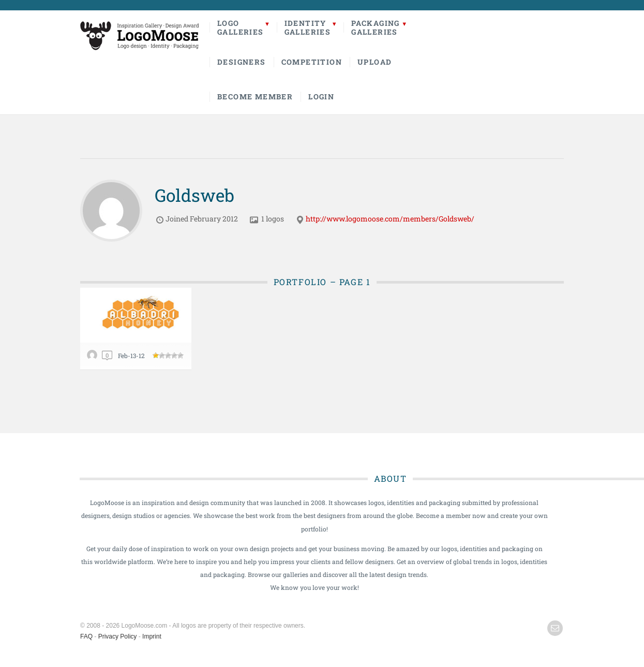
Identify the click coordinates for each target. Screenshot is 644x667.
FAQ (86, 636)
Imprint (152, 636)
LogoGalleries (241, 27)
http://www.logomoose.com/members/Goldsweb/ (390, 219)
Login (321, 97)
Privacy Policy (118, 636)
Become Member (255, 97)
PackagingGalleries (376, 27)
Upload (375, 62)
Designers (242, 62)
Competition (312, 62)
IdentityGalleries (308, 27)
